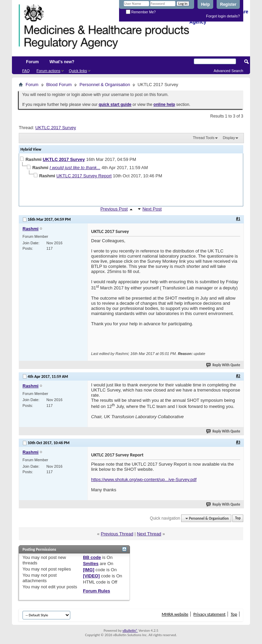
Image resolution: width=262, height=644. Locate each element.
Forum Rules (96, 591)
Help (205, 4)
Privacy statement (209, 614)
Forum (32, 62)
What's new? (62, 62)
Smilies (91, 564)
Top (238, 518)
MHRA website (175, 614)
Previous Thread (117, 534)
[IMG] (89, 570)
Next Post (152, 209)
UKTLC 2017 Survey (55, 128)
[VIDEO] (91, 576)
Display (229, 138)
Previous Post (114, 209)
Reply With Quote (223, 365)
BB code (92, 557)
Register (228, 4)
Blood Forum (59, 85)
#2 (238, 376)
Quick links (78, 71)
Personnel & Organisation (105, 85)
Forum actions (48, 71)
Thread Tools (203, 138)
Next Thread (149, 534)
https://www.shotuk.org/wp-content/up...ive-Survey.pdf (144, 479)
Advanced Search (228, 71)
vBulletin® (130, 631)
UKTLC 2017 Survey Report (84, 176)
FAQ (26, 71)
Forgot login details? (223, 16)
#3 (238, 442)
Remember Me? (141, 12)
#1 (238, 219)
